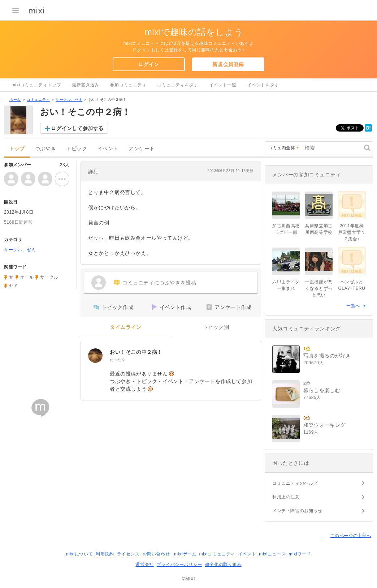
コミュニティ (38, 100)
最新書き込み (86, 85)
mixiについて (79, 554)
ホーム (15, 100)
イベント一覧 (223, 85)
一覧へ (353, 306)
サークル (49, 277)
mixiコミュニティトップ (36, 85)
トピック (77, 149)
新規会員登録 (228, 64)
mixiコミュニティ (217, 554)
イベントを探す (263, 85)
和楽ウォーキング (324, 425)
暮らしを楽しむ (322, 390)
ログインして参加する (77, 128)
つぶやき (45, 149)
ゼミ (14, 286)
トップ (17, 149)
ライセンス (128, 554)
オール (27, 277)
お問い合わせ (156, 554)
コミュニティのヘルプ (295, 483)
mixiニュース (272, 554)
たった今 (117, 360)
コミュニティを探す (178, 85)
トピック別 (216, 327)
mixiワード (300, 554)
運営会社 (144, 565)
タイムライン (126, 327)
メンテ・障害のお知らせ (297, 511)
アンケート (142, 149)
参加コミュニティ (128, 85)
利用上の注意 (286, 497)
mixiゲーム (185, 554)
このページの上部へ (351, 536)
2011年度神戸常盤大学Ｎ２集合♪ (352, 232)
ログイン (148, 64)
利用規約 (105, 554)
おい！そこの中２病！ (136, 352)
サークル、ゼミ (69, 100)
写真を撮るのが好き (327, 356)
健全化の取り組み (223, 565)
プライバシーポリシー (179, 565)
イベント (108, 149)
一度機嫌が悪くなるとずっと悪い (319, 288)
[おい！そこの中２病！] (95, 356)
